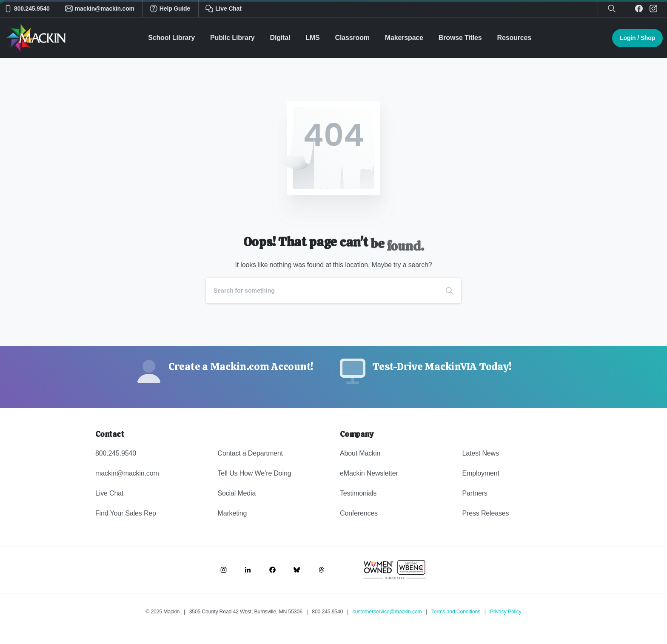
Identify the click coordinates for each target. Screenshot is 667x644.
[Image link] (224, 570)
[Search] (322, 291)
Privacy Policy (506, 612)
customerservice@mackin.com (387, 612)
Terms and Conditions (456, 612)
